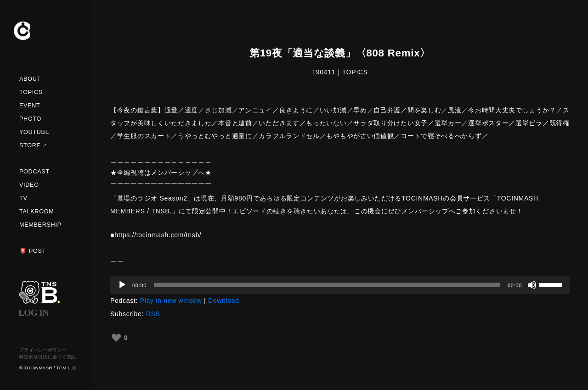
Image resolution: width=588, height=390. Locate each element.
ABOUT (30, 79)
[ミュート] (532, 285)
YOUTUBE (34, 132)
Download (224, 301)
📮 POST (33, 251)
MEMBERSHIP (40, 225)
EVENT (30, 106)
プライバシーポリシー (43, 350)
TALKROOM (37, 212)
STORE (30, 145)
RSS (153, 314)
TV (23, 198)
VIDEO (29, 185)
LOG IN (34, 313)
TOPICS (31, 92)
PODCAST (34, 172)
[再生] (122, 285)
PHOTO (30, 119)
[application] (340, 285)
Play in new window (171, 301)
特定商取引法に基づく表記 (48, 357)
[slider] (327, 285)
